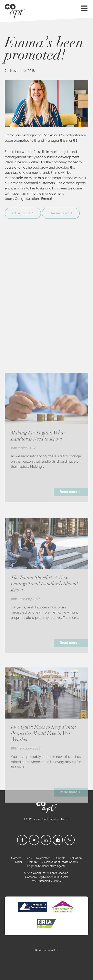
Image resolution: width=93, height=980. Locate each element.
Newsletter (43, 858)
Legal (18, 862)
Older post (21, 213)
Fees (29, 858)
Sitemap (32, 862)
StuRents (60, 858)
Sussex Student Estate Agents (60, 862)
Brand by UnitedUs (46, 950)
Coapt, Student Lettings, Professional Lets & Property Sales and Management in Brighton (15, 10)
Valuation (76, 858)
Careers (16, 858)
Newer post (59, 213)
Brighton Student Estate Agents (46, 866)
